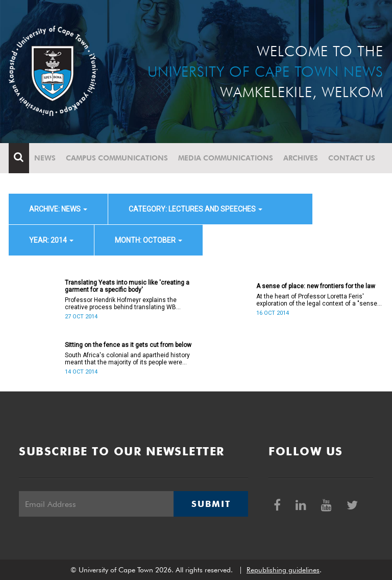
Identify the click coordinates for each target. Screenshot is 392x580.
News (45, 158)
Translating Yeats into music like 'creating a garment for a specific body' (127, 286)
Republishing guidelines (283, 570)
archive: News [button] (58, 209)
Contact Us (352, 158)
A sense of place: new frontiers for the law (316, 286)
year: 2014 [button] (51, 240)
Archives (301, 158)
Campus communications (117, 158)
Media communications (226, 158)
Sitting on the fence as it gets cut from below (128, 345)
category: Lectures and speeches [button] (195, 209)
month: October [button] (149, 240)
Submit (211, 504)
